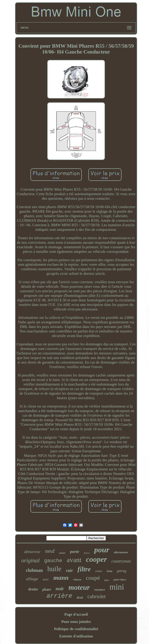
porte (75, 552)
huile (54, 569)
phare (47, 589)
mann (61, 578)
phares (87, 553)
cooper (97, 559)
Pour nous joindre (76, 622)
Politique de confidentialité (76, 629)
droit (80, 598)
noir (60, 589)
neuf (50, 551)
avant (74, 560)
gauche (53, 561)
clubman (34, 570)
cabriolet (97, 596)
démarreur (32, 552)
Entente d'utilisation (76, 636)
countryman (121, 561)
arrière (59, 596)
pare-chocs (120, 580)
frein (109, 571)
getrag (122, 571)
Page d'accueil (76, 614)
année (62, 553)
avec (46, 579)
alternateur (121, 552)
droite (33, 589)
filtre (84, 569)
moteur (79, 587)
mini (117, 587)
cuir (69, 570)
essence (100, 590)
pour (102, 550)
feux (107, 580)
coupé (93, 578)
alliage (32, 579)
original (31, 560)
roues (99, 571)
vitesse (77, 579)
